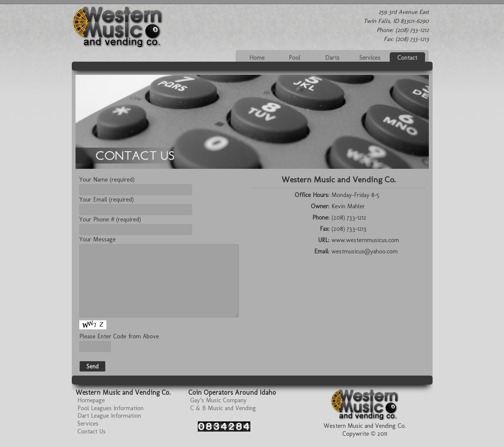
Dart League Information (109, 416)
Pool (294, 58)
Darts (332, 58)
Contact (407, 58)
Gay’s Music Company (218, 400)
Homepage (91, 400)
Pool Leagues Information (110, 408)
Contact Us (92, 431)
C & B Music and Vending (223, 408)
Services (370, 58)
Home (257, 58)
